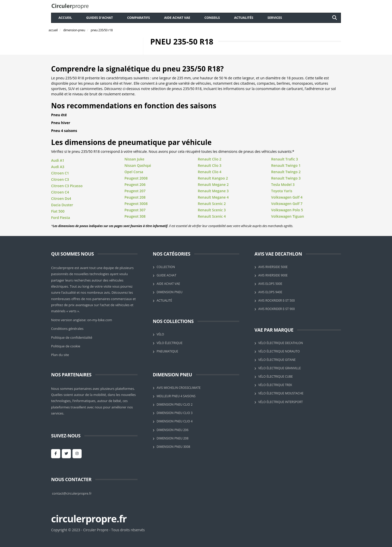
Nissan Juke (134, 159)
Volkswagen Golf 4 (287, 197)
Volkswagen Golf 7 (287, 204)
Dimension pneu (170, 292)
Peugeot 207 (135, 191)
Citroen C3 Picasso (67, 186)
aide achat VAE (177, 18)
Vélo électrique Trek (275, 385)
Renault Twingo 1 (286, 165)
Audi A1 (58, 160)
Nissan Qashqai (138, 165)
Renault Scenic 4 (212, 216)
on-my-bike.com (100, 320)
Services (275, 18)
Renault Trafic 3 (285, 159)
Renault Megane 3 (213, 191)
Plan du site (60, 355)
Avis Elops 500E (270, 284)
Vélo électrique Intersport (281, 402)
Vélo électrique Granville (280, 368)
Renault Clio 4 (210, 172)
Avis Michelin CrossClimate (179, 388)
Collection (166, 267)
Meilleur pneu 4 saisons (176, 396)
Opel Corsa (134, 172)
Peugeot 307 (135, 210)
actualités (244, 18)
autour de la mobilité (90, 395)
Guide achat (167, 275)
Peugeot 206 (135, 184)
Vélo (160, 334)
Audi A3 (58, 167)
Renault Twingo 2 (286, 172)
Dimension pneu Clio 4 (175, 421)
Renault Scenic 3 (212, 210)
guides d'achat (100, 18)
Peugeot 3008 (136, 204)
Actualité (164, 300)
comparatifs (139, 18)
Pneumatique (167, 351)
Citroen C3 (60, 179)
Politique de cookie (66, 346)
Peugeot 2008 (136, 178)
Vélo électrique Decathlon (281, 343)
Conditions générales (67, 329)
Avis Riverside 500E (273, 267)
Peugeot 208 (135, 197)
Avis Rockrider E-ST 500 (277, 300)
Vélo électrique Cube (276, 376)
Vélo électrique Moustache (281, 393)
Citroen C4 (60, 192)
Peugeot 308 (135, 216)
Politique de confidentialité (72, 337)
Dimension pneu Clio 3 (175, 413)
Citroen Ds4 (61, 198)
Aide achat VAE (168, 284)
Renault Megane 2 (213, 184)
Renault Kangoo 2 (213, 178)
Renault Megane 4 (213, 197)
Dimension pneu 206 (172, 430)
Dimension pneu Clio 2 (175, 404)
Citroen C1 (60, 173)
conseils (212, 18)
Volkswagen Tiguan (288, 216)
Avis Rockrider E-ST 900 (277, 309)
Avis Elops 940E (270, 292)
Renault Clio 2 (210, 159)
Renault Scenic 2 (212, 204)
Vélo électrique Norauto (279, 351)
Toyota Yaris (282, 191)
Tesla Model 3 (283, 184)
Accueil (65, 18)
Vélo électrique (170, 343)
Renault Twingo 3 (286, 178)
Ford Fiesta (61, 218)
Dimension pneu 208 (172, 438)
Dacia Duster (62, 205)
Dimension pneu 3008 (173, 447)
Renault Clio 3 (210, 165)
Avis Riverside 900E (273, 275)
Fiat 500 (58, 211)
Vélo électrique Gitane (277, 360)
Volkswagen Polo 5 (287, 210)
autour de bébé (109, 401)
